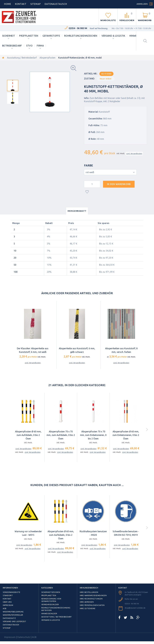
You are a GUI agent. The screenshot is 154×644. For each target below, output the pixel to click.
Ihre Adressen (87, 602)
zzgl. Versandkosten (134, 154)
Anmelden (142, 4)
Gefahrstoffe (51, 36)
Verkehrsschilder (50, 605)
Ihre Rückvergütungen (91, 599)
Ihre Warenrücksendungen (93, 595)
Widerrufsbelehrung (13, 612)
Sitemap (36, 4)
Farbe (89, 165)
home (8, 4)
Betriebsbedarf (12, 46)
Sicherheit (9, 36)
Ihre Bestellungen (89, 592)
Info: (87, 98)
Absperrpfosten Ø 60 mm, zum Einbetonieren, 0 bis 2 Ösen (126, 435)
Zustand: (89, 79)
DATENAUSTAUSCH (56, 4)
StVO (29, 46)
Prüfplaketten (29, 36)
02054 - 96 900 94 (78, 28)
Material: (93, 112)
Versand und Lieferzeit (14, 621)
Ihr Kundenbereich (89, 588)
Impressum (8, 605)
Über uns (7, 602)
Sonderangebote (12, 592)
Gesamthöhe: (96, 119)
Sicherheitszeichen (51, 592)
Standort (8, 595)
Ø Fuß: (92, 132)
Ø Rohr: (92, 139)
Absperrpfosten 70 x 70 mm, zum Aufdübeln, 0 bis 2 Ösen (61, 435)
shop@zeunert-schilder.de (135, 608)
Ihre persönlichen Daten (92, 605)
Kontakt (21, 4)
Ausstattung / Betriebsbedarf (22, 58)
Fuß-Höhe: (94, 125)
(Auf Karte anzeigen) (133, 595)
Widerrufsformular (13, 615)
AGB (5, 608)
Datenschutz (9, 618)
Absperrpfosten (48, 58)
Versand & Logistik (113, 36)
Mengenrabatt (77, 211)
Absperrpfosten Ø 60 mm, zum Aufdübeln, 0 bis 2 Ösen (28, 435)
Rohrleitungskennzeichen (81, 36)
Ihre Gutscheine (88, 608)
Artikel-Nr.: (91, 74)
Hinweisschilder (49, 614)
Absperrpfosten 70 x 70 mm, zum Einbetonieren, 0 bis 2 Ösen (93, 435)
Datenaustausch (11, 625)
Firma (40, 46)
